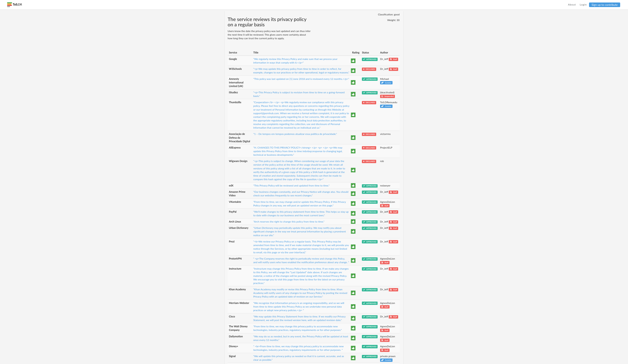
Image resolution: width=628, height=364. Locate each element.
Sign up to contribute (605, 5)
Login (583, 4)
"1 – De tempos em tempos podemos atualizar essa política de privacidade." (295, 134)
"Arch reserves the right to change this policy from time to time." (289, 222)
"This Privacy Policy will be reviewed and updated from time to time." (291, 185)
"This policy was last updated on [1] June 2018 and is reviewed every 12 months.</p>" (301, 79)
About (572, 4)
